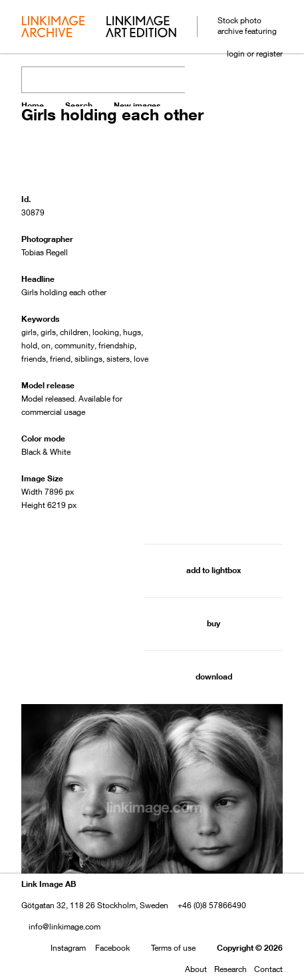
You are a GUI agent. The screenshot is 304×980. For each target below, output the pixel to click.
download (214, 676)
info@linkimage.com (65, 926)
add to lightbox (214, 570)
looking (106, 332)
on (46, 345)
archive (53, 28)
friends (34, 359)
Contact (268, 969)
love (141, 359)
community (75, 345)
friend (60, 359)
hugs (132, 332)
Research (230, 969)
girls (29, 332)
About (196, 969)
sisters (118, 359)
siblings (88, 359)
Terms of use (173, 948)
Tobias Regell (45, 252)
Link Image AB (49, 884)
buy (214, 623)
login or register (255, 54)
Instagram (68, 948)
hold (29, 345)
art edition (141, 28)
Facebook (112, 948)
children (74, 332)
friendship (116, 345)
